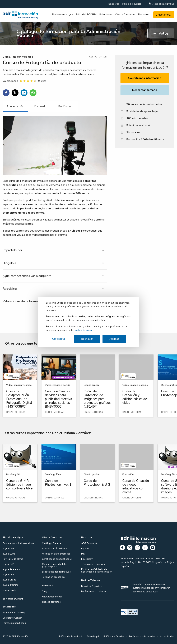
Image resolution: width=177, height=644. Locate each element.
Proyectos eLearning (14, 613)
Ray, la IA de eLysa (13, 559)
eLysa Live (8, 575)
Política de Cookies (114, 636)
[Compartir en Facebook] (6, 93)
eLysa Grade (9, 580)
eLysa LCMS (9, 554)
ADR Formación (90, 543)
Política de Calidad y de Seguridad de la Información (97, 571)
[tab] (15, 107)
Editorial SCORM (86, 15)
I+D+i (84, 554)
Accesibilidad (167, 636)
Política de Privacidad (70, 636)
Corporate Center (12, 618)
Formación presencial (54, 577)
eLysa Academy (11, 569)
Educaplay (87, 559)
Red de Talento (132, 4)
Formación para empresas (56, 554)
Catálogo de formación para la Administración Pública (68, 33)
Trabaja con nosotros (93, 564)
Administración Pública (54, 549)
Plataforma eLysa (62, 15)
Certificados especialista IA (57, 559)
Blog (45, 591)
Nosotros (114, 4)
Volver (161, 33)
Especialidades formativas (56, 572)
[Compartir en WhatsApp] (33, 93)
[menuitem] (114, 4)
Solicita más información (145, 78)
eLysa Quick (9, 590)
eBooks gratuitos (51, 602)
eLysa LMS (8, 549)
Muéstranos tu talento (94, 591)
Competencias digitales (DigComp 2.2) (55, 565)
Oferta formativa (125, 15)
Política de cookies (84, 330)
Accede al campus (162, 4)
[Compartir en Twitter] (15, 93)
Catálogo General (52, 543)
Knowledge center (52, 597)
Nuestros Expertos (91, 586)
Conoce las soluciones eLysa (18, 543)
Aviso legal (93, 636)
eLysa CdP (8, 564)
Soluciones (106, 15)
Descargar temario (145, 90)
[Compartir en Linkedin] (24, 93)
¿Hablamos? (164, 15)
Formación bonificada (14, 623)
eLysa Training (11, 585)
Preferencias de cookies (142, 636)
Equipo (85, 549)
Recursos (144, 15)
